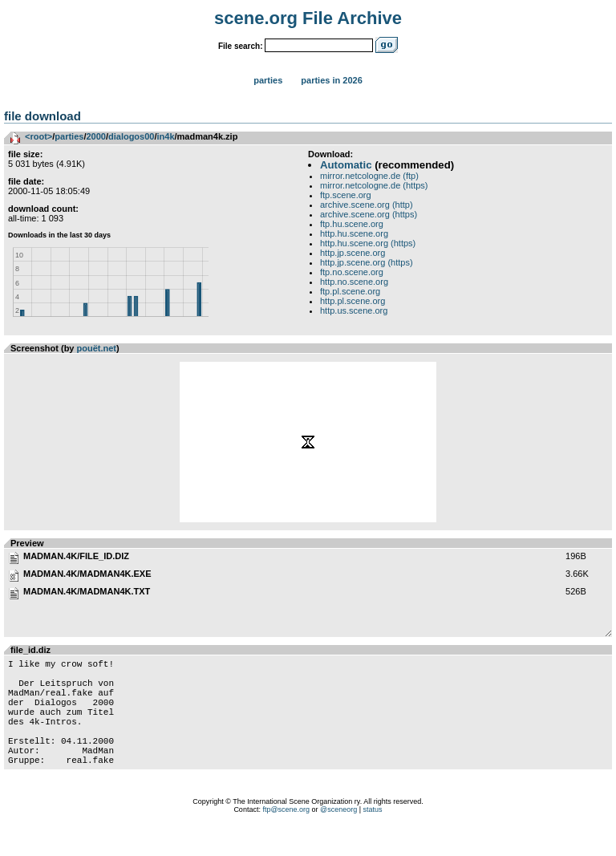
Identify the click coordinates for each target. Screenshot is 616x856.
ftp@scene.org (286, 836)
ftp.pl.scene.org (350, 291)
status (373, 836)
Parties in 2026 (331, 80)
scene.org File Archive (308, 18)
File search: (241, 46)
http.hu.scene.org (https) (368, 243)
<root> (38, 136)
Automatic (346, 165)
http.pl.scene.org (353, 301)
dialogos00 (131, 136)
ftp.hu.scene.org (352, 224)
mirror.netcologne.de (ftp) (369, 176)
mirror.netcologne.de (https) (374, 185)
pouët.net (97, 348)
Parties (268, 80)
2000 (95, 136)
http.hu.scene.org (354, 233)
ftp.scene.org (346, 195)
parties (69, 136)
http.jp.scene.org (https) (367, 262)
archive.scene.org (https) (369, 214)
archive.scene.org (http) (367, 205)
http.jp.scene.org (353, 253)
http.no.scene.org (354, 282)
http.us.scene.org (354, 310)
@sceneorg (338, 836)
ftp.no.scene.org (352, 272)
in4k (166, 136)
